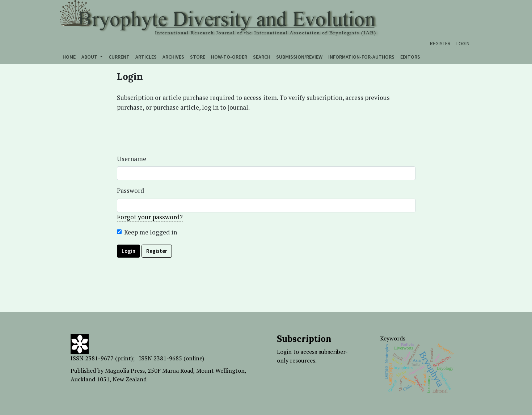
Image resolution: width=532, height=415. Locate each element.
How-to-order (229, 57)
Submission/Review (299, 57)
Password (130, 190)
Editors (410, 57)
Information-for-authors (361, 57)
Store (198, 57)
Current (119, 57)
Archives (173, 57)
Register (440, 43)
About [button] (90, 57)
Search (262, 57)
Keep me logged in (151, 232)
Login (463, 43)
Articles (146, 57)
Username (132, 159)
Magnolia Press (125, 370)
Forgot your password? (150, 217)
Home (69, 57)
